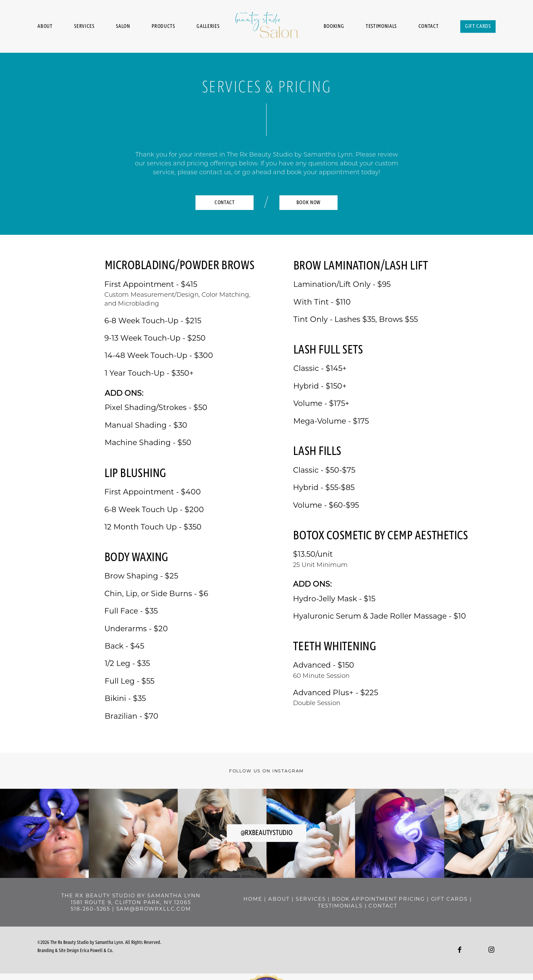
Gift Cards (478, 26)
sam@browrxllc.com (154, 909)
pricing (294, 906)
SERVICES (348, 899)
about (316, 899)
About (45, 26)
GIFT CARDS (331, 906)
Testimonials (381, 26)
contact (420, 906)
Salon (123, 26)
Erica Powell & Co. (97, 951)
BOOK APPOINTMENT (402, 899)
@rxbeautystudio (267, 833)
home (290, 899)
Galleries (208, 26)
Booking (334, 26)
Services (84, 26)
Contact (429, 26)
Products (163, 26)
